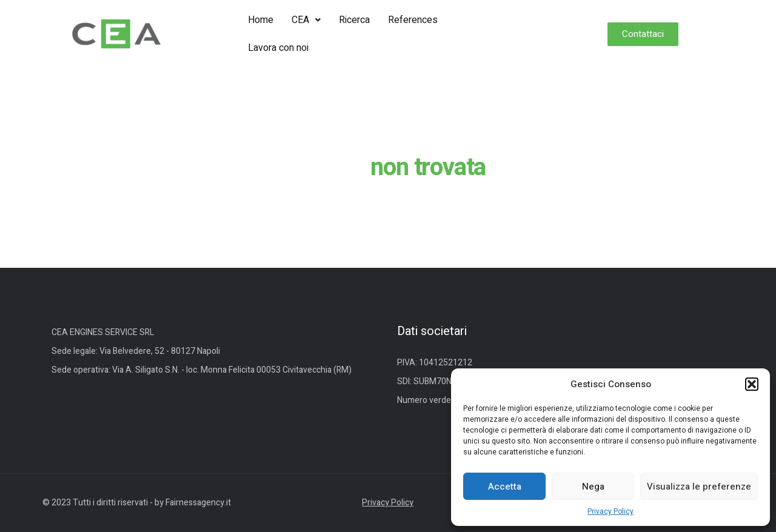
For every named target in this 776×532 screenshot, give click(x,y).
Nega (593, 487)
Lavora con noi (278, 48)
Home (261, 20)
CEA (306, 20)
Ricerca (354, 20)
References (413, 20)
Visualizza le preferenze (699, 487)
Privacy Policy (610, 511)
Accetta (505, 487)
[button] (752, 384)
